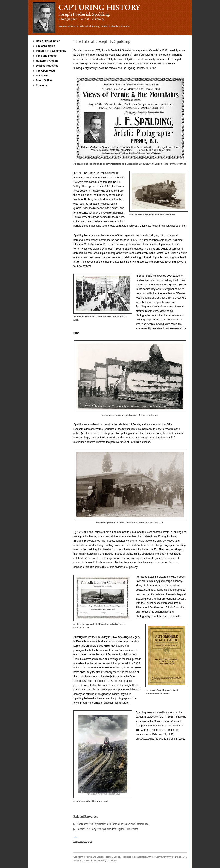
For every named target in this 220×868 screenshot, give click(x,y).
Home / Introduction (48, 41)
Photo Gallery (44, 81)
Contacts (41, 85)
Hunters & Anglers (47, 61)
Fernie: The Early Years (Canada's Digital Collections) (107, 829)
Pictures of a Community (51, 51)
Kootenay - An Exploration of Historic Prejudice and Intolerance (113, 824)
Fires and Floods (46, 56)
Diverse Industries (47, 66)
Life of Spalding (46, 46)
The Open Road (45, 71)
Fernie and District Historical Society (103, 857)
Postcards (42, 76)
